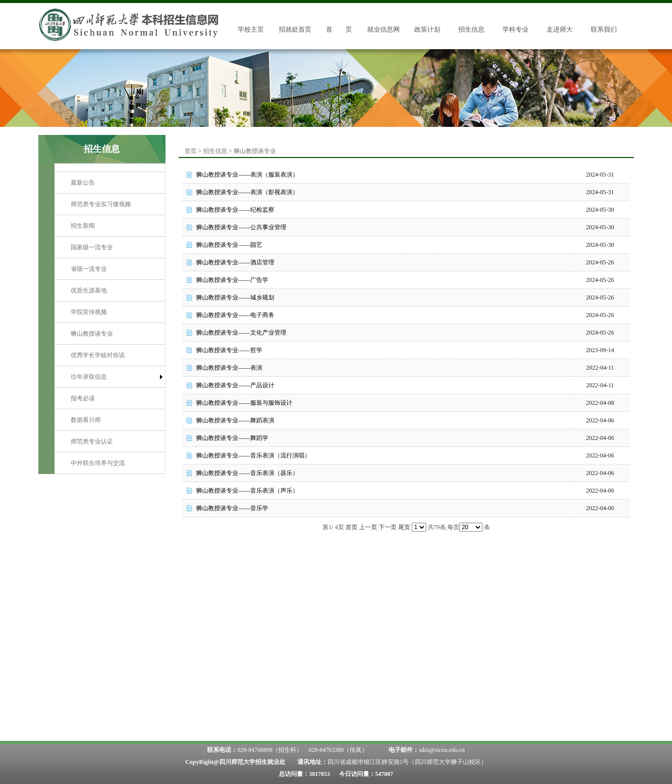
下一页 (388, 527)
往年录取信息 (89, 377)
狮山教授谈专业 (92, 334)
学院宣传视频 (89, 312)
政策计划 (427, 29)
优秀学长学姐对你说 (98, 355)
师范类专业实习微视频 (101, 204)
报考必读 (83, 398)
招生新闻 (83, 226)
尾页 (404, 527)
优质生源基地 (89, 290)
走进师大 (560, 29)
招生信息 (471, 29)
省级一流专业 (89, 269)
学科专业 (516, 29)
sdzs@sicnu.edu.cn (442, 750)
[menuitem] (110, 183)
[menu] (110, 323)
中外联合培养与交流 (98, 463)
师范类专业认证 (92, 441)
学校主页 (251, 29)
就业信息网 (383, 29)
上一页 (368, 527)
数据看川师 (86, 420)
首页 (191, 151)
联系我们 (604, 29)
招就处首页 (295, 29)
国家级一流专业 (92, 247)
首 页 (339, 29)
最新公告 (83, 183)
